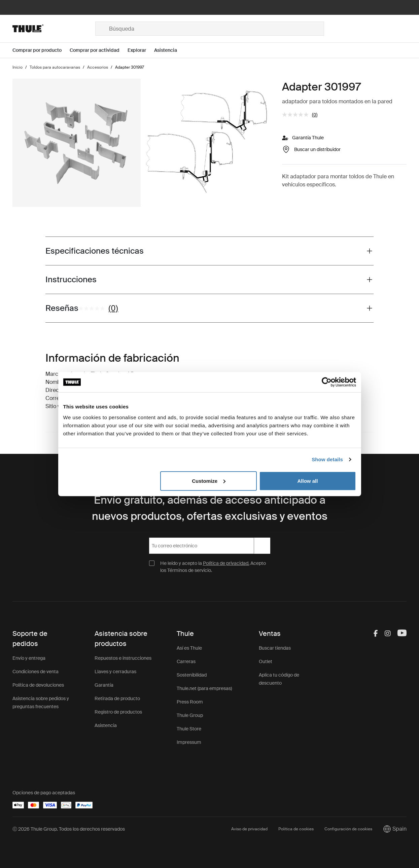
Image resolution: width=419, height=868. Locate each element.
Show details (327, 459)
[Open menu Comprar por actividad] (99, 50)
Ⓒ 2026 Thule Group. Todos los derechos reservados (69, 829)
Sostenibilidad (192, 675)
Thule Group (190, 715)
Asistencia (106, 725)
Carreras (186, 661)
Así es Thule (189, 648)
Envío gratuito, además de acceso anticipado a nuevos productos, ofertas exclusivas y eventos (210, 508)
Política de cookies (296, 829)
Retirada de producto (117, 698)
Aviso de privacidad (249, 829)
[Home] (54, 29)
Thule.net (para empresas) (204, 688)
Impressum (189, 742)
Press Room (190, 702)
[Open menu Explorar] (141, 50)
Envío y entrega (29, 658)
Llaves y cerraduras (115, 672)
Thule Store (189, 729)
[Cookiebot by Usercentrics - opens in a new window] (327, 382)
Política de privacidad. (226, 563)
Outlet (266, 661)
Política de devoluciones (38, 685)
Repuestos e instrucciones (123, 658)
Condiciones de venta (36, 672)
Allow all (308, 481)
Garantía (104, 685)
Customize (209, 481)
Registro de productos (118, 712)
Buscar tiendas (275, 648)
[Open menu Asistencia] (170, 50)
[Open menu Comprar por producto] (41, 50)
